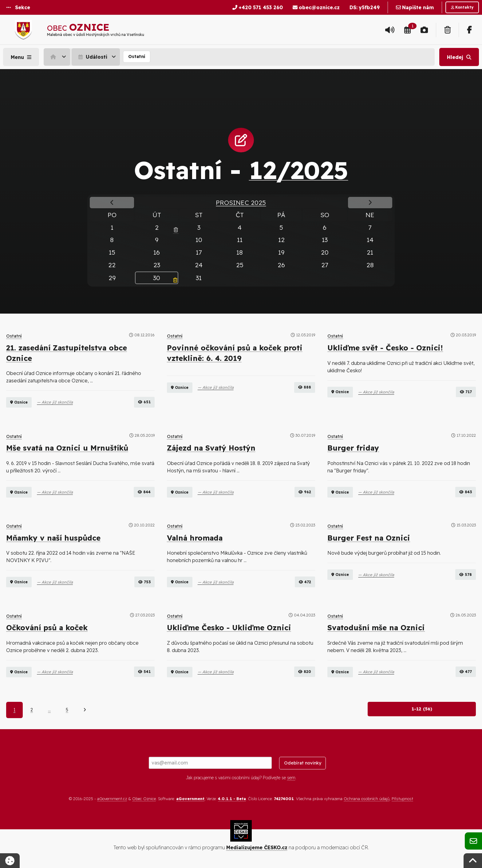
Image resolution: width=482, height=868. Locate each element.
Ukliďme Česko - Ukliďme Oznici (229, 628)
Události (92, 57)
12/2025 (299, 170)
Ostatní (137, 57)
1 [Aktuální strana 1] (14, 710)
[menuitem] (58, 57)
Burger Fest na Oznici (369, 538)
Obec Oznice (144, 799)
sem (291, 778)
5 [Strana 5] (67, 710)
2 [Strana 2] (32, 710)
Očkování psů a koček (47, 628)
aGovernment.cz (112, 799)
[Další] (85, 710)
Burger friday (353, 448)
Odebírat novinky (303, 763)
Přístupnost (402, 799)
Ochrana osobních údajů (367, 799)
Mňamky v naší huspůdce (53, 538)
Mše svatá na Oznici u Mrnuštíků (67, 448)
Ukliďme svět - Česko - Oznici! (385, 348)
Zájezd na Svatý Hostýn (211, 448)
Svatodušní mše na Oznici (376, 628)
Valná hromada (195, 538)
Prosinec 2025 (241, 202)
